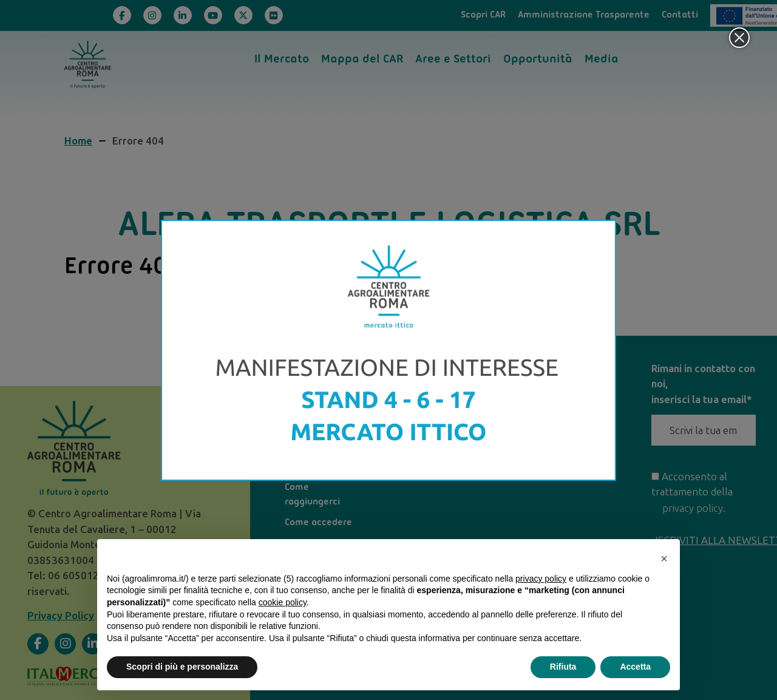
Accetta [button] (635, 667)
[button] (664, 559)
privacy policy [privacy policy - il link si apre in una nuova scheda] (541, 579)
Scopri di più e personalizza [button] (182, 667)
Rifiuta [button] (563, 667)
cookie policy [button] (283, 602)
